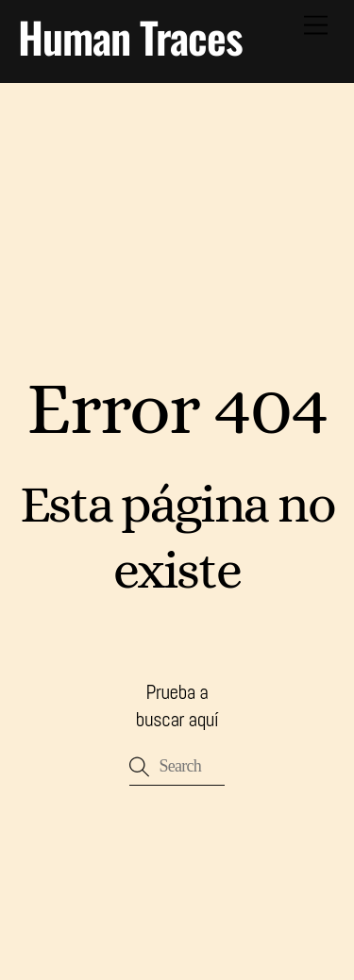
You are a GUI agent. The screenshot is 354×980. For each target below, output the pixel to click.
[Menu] (316, 26)
